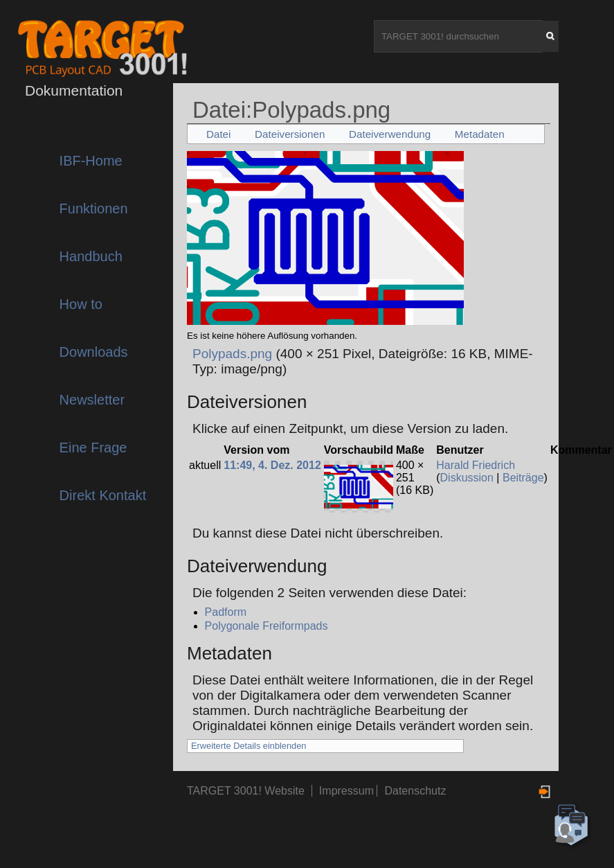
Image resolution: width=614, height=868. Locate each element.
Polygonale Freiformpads (267, 626)
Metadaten (480, 134)
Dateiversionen (290, 134)
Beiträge (523, 478)
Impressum (348, 791)
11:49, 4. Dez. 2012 (272, 465)
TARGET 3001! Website (246, 791)
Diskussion (467, 478)
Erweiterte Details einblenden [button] (249, 746)
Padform (226, 612)
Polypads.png (232, 354)
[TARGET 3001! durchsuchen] (458, 36)
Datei (218, 134)
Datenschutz (415, 791)
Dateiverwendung (390, 134)
